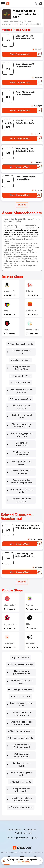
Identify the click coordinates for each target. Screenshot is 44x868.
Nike (28, 624)
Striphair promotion (22, 399)
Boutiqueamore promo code (22, 774)
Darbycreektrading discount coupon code (22, 481)
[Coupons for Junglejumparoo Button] (21, 444)
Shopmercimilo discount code (22, 491)
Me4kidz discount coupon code (22, 453)
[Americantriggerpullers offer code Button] (21, 435)
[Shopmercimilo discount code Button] (21, 491)
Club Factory (10, 605)
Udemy (29, 291)
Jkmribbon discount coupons (22, 765)
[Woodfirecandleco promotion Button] (21, 407)
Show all (22, 582)
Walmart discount (22, 360)
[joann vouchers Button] (21, 658)
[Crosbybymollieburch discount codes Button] (21, 799)
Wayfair (30, 605)
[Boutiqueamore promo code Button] (21, 774)
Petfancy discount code (22, 738)
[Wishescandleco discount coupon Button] (21, 755)
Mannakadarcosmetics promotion (22, 391)
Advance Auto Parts (13, 624)
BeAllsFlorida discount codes (22, 682)
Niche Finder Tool (23, 833)
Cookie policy (24, 862)
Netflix (7, 330)
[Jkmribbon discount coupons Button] (21, 765)
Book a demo (15, 830)
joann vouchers (22, 658)
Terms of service (36, 853)
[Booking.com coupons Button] (21, 690)
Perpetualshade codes (22, 807)
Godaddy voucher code (22, 344)
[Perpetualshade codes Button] (21, 807)
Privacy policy (24, 853)
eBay (6, 311)
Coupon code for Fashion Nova (22, 368)
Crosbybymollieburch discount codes (22, 799)
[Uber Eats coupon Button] (21, 383)
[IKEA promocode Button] (21, 696)
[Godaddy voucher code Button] (21, 344)
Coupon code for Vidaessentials (22, 790)
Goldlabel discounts (22, 782)
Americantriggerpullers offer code (22, 435)
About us (11, 838)
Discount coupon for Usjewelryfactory (22, 426)
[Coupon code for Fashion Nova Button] (21, 368)
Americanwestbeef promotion (22, 500)
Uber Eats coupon (22, 383)
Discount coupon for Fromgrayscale (22, 714)
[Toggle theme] (41, 4)
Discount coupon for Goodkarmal (22, 472)
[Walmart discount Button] (21, 360)
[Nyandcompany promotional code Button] (21, 672)
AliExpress (31, 311)
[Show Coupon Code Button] (20, 54)
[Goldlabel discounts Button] (21, 782)
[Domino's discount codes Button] (21, 352)
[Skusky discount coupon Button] (21, 731)
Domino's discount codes (22, 352)
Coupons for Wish (22, 376)
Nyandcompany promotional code (22, 672)
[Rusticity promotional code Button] (21, 416)
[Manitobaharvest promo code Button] (21, 704)
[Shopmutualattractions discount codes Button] (21, 723)
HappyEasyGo (33, 330)
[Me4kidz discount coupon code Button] (21, 453)
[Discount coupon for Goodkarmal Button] (21, 472)
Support (34, 838)
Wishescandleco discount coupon (22, 755)
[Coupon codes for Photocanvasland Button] (21, 746)
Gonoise (30, 643)
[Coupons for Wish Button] (21, 376)
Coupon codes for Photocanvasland (22, 746)
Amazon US (9, 291)
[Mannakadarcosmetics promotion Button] (21, 391)
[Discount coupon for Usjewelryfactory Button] (21, 426)
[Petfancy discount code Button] (21, 738)
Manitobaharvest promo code (22, 704)
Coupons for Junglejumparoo (22, 444)
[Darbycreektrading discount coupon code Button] (21, 481)
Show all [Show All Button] (22, 205)
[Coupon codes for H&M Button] (21, 664)
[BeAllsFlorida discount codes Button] (21, 682)
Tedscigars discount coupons (22, 463)
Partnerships (30, 830)
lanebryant (9, 643)
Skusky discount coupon (22, 731)
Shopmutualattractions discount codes (22, 723)
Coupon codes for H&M (22, 664)
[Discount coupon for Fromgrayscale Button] (21, 714)
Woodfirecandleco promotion (22, 407)
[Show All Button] (22, 582)
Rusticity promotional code (22, 416)
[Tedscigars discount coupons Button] (21, 463)
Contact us (23, 838)
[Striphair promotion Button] (21, 399)
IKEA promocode (22, 696)
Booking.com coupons (22, 690)
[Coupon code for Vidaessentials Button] (21, 790)
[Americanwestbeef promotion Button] (21, 500)
